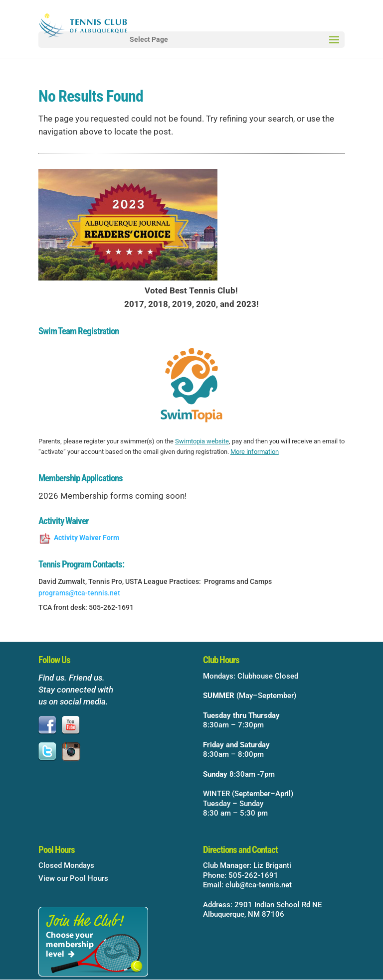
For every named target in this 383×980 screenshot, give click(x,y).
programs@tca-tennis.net (79, 593)
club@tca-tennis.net (259, 885)
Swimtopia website (202, 441)
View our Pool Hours (73, 878)
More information (255, 452)
